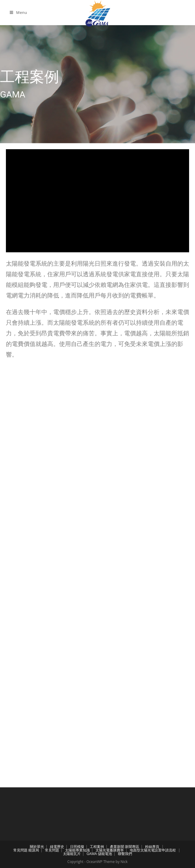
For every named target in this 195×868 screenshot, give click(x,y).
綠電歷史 (57, 847)
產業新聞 (117, 847)
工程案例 (97, 847)
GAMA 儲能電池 (99, 854)
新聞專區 (132, 847)
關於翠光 (37, 847)
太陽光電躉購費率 (110, 850)
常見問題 (20, 850)
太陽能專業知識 (77, 850)
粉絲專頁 (152, 847)
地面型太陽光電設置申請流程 (153, 850)
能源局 (34, 850)
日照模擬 (77, 847)
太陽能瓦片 (72, 854)
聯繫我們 (125, 854)
